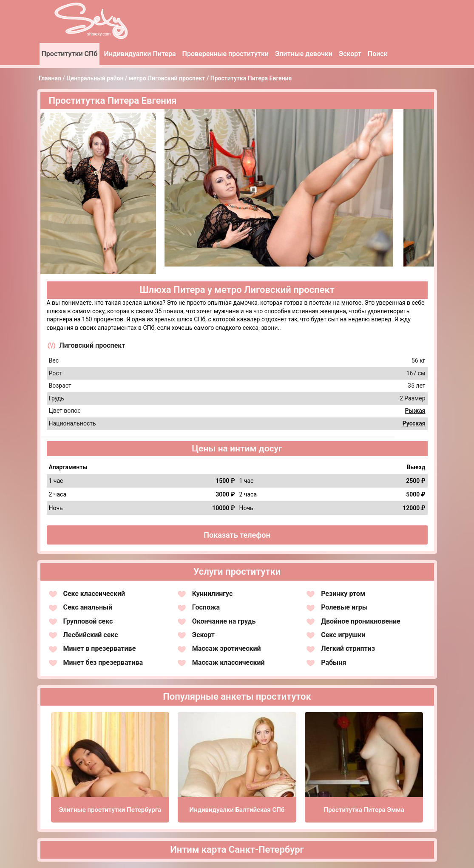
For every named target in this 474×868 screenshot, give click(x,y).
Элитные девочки (304, 54)
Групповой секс (88, 621)
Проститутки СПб (70, 54)
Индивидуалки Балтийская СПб (237, 810)
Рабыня (334, 662)
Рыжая (415, 411)
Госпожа (206, 607)
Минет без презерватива (103, 662)
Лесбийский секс (91, 635)
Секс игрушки (343, 635)
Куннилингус (212, 594)
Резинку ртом (343, 594)
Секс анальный (88, 607)
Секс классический (94, 594)
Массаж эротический (227, 648)
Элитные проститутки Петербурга (110, 810)
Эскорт (350, 54)
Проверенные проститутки (226, 54)
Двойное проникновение (361, 621)
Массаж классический (228, 662)
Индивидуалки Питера (140, 54)
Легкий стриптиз (348, 648)
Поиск (378, 54)
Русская (414, 423)
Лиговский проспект (92, 345)
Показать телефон (237, 535)
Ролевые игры (344, 607)
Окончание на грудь (224, 621)
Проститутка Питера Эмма (364, 810)
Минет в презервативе (100, 648)
